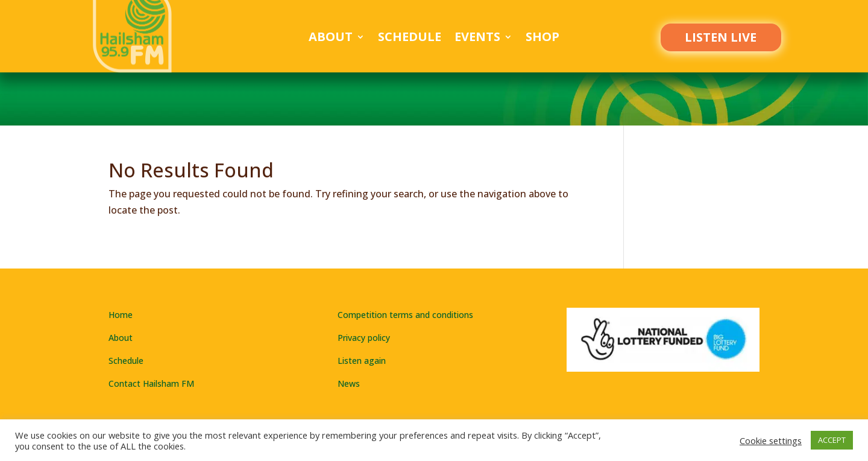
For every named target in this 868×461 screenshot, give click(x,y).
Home (121, 315)
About (331, 39)
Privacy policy (364, 338)
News (349, 383)
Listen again (362, 361)
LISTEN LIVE (721, 37)
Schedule (410, 39)
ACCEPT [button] (832, 440)
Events (477, 39)
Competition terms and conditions (405, 315)
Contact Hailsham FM (151, 383)
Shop (542, 39)
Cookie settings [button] (771, 440)
